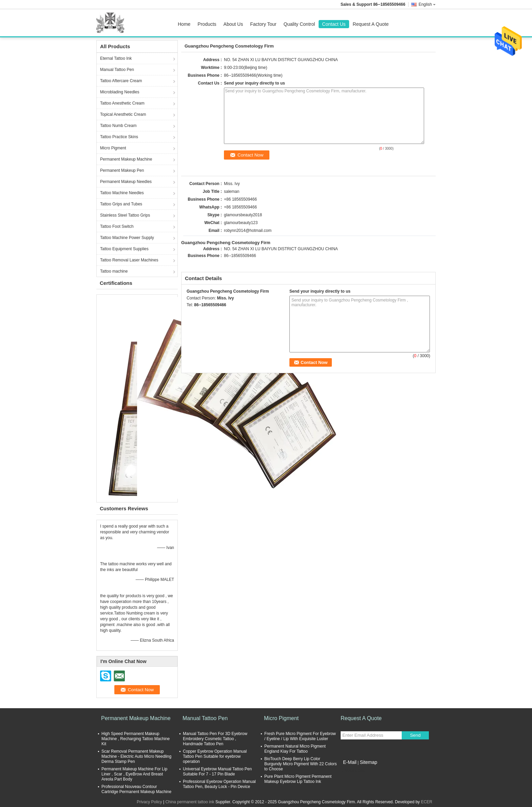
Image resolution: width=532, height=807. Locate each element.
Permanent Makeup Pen (122, 170)
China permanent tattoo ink (190, 802)
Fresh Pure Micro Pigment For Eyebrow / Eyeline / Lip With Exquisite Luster (300, 736)
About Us (233, 24)
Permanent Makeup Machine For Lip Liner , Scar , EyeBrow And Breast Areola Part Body (134, 774)
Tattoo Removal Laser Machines (129, 260)
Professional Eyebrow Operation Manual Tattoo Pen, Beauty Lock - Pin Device (219, 784)
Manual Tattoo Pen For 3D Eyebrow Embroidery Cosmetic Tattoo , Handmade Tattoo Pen (215, 739)
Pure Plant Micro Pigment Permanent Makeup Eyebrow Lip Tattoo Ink (298, 779)
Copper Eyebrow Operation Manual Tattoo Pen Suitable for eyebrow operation (215, 756)
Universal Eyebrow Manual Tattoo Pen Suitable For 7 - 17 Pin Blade (217, 772)
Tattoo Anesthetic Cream (122, 103)
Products (207, 24)
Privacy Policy (149, 802)
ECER (427, 802)
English (427, 4)
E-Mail (350, 762)
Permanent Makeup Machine (126, 159)
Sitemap (368, 762)
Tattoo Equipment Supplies (124, 249)
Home (184, 24)
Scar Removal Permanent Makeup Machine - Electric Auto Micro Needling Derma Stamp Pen (136, 756)
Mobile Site (353, 771)
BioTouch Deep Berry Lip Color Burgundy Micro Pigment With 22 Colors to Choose (300, 764)
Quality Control (299, 24)
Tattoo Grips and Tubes (121, 204)
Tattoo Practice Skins (119, 137)
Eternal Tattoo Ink (116, 58)
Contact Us (334, 24)
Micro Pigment (113, 148)
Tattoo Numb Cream (118, 126)
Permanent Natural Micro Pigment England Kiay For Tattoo (295, 749)
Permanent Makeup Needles (126, 182)
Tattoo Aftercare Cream (121, 81)
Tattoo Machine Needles (122, 193)
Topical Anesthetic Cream (123, 114)
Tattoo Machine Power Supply (127, 238)
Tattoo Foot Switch (117, 226)
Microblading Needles (120, 92)
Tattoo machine (114, 271)
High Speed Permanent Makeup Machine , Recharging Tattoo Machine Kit (136, 739)
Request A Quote (371, 24)
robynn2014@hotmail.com (248, 231)
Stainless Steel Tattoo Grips (125, 215)
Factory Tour (263, 24)
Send (415, 735)
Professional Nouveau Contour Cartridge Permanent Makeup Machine (136, 789)
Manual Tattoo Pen (117, 70)
